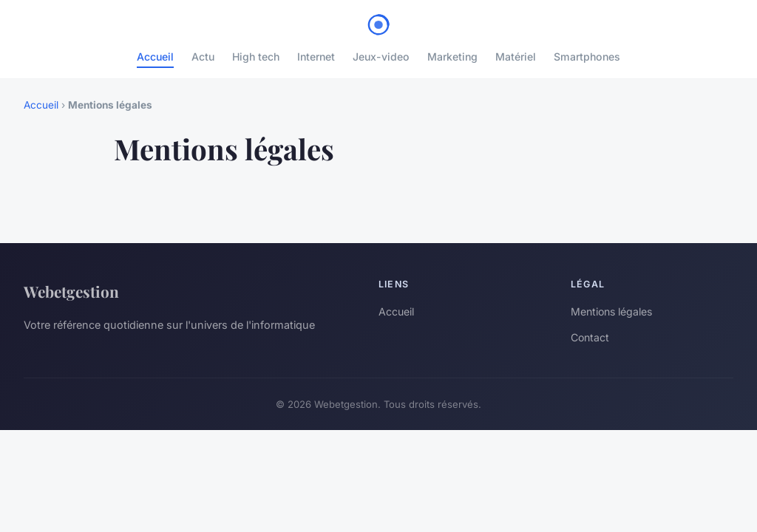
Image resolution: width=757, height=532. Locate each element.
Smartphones (587, 57)
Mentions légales (611, 311)
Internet (316, 57)
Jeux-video (381, 57)
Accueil (155, 57)
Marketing (452, 57)
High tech (256, 57)
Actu (203, 57)
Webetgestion (71, 291)
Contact (590, 337)
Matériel (516, 57)
